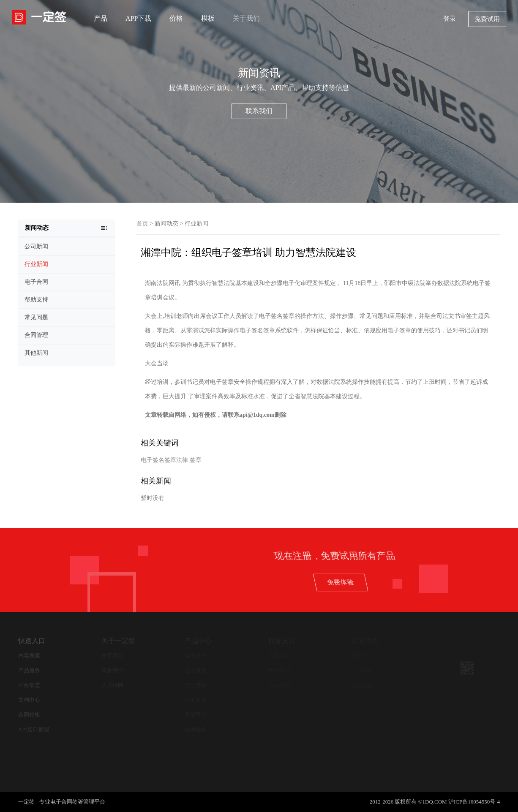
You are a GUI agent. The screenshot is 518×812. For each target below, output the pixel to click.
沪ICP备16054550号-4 (474, 802)
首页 (142, 224)
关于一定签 (118, 641)
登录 (450, 19)
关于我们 (246, 18)
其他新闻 (363, 685)
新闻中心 (363, 656)
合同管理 (196, 670)
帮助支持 (279, 656)
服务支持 (282, 641)
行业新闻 (196, 224)
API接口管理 (34, 729)
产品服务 (29, 670)
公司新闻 (363, 670)
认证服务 (196, 700)
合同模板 (29, 715)
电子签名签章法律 (164, 460)
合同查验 (196, 685)
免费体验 (446, 582)
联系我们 (259, 111)
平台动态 (29, 685)
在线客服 (279, 685)
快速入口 (32, 641)
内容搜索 (29, 656)
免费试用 (487, 19)
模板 (208, 18)
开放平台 (196, 715)
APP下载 (138, 18)
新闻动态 (166, 224)
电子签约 (196, 656)
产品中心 (198, 641)
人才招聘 (112, 685)
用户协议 (279, 670)
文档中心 (29, 700)
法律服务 (196, 729)
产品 (101, 18)
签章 (196, 460)
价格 (176, 18)
